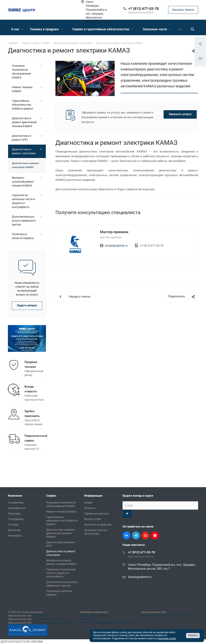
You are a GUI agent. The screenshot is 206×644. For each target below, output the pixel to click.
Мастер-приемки (114, 232)
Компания (15, 496)
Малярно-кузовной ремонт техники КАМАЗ (23, 182)
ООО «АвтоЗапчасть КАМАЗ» (49, 619)
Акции (88, 503)
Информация (93, 496)
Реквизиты (15, 536)
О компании (16, 503)
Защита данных (90, 619)
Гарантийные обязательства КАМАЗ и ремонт (23, 105)
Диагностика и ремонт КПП (22, 138)
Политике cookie (167, 638)
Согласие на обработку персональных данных (108, 623)
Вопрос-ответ (93, 519)
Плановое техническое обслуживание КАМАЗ (21, 72)
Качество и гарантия (98, 525)
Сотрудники (16, 519)
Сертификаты (17, 508)
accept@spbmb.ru (116, 246)
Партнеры (14, 514)
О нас (17, 29)
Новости (90, 508)
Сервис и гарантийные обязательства (103, 29)
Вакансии (14, 530)
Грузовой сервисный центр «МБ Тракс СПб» (167, 616)
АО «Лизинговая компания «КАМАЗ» (54, 623)
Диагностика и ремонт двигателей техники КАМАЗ (24, 122)
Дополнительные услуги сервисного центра (24, 221)
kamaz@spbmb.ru (140, 577)
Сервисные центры (97, 514)
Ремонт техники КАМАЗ (22, 89)
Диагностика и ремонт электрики (24, 151)
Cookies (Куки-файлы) (93, 616)
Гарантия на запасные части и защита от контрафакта (23, 201)
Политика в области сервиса (23, 236)
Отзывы (13, 525)
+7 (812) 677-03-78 (143, 9)
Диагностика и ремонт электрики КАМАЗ (26, 165)
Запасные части (157, 29)
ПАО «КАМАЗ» (41, 616)
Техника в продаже (46, 29)
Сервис (51, 496)
